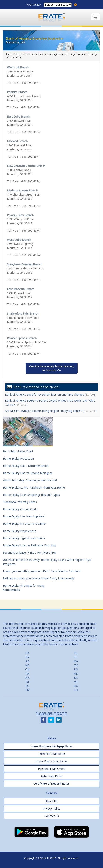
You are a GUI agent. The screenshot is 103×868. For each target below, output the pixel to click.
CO (76, 690)
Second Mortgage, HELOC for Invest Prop (30, 553)
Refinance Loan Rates (52, 754)
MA (76, 661)
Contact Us (52, 816)
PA (27, 673)
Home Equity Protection (18, 459)
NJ (27, 682)
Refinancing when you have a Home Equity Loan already (39, 578)
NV (76, 669)
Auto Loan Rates (52, 776)
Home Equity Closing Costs (20, 509)
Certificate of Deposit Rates (51, 783)
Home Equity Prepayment (19, 531)
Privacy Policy (51, 808)
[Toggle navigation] (96, 17)
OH (27, 669)
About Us (51, 801)
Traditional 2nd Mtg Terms (20, 502)
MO (76, 686)
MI (76, 678)
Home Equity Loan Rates (52, 761)
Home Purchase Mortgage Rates (52, 746)
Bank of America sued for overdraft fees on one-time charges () (50, 394)
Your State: (34, 5)
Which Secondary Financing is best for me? (30, 480)
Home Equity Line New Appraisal (24, 516)
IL (76, 657)
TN (27, 690)
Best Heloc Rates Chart (18, 451)
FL (76, 653)
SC (27, 686)
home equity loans (70, 54)
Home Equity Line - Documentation (26, 466)
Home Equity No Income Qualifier (24, 524)
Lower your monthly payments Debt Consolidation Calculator (42, 571)
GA (27, 653)
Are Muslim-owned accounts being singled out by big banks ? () (51, 411)
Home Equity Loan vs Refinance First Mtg (29, 545)
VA (76, 682)
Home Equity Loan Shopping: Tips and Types (31, 495)
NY (27, 657)
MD (76, 673)
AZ (27, 661)
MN (27, 678)
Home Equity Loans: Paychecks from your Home (34, 487)
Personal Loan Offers (52, 769)
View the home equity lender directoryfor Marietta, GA (52, 368)
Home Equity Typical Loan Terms (24, 538)
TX (76, 665)
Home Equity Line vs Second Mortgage (28, 473)
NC (27, 665)
